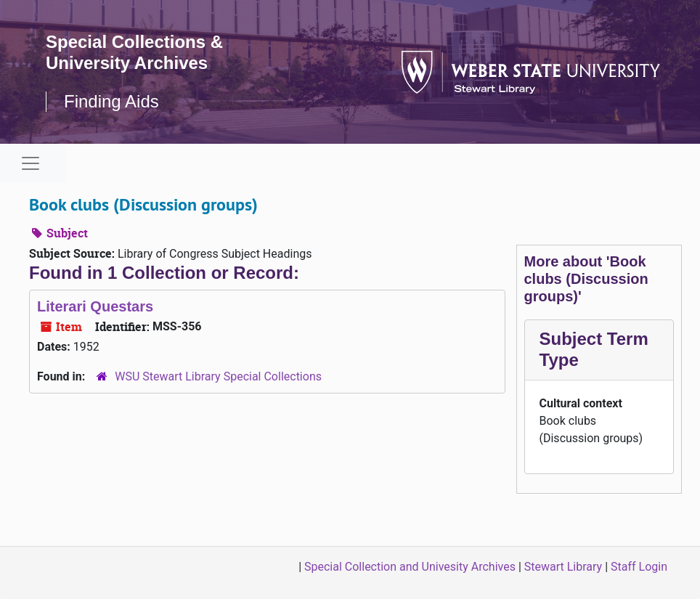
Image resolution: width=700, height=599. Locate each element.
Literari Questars (95, 306)
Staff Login (639, 567)
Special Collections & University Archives (134, 52)
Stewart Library (563, 567)
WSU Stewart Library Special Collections (218, 376)
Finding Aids (111, 101)
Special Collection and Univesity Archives (410, 567)
